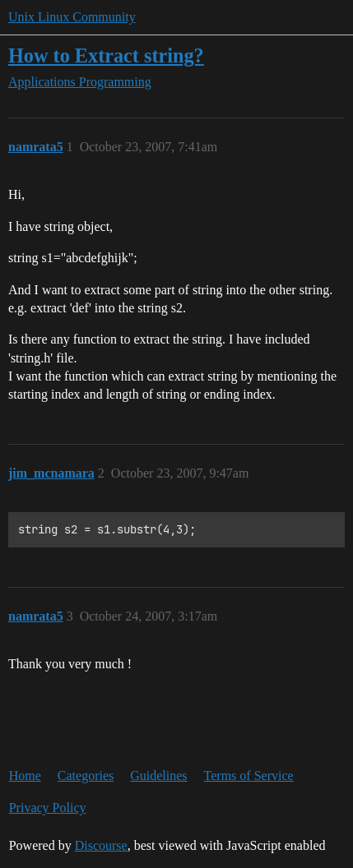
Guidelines (158, 776)
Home (25, 776)
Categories (86, 776)
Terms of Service (249, 776)
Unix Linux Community (72, 17)
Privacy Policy (48, 808)
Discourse (101, 845)
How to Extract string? (106, 55)
